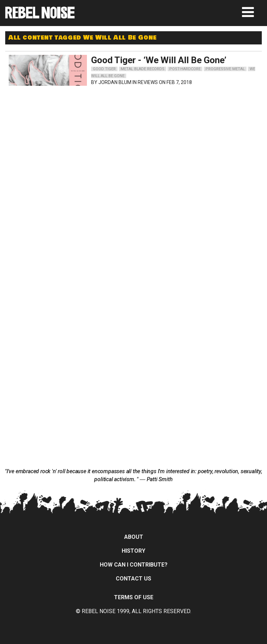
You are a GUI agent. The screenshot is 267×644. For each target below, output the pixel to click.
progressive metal (225, 69)
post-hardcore (185, 69)
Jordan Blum (115, 82)
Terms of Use (134, 597)
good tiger (104, 69)
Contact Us (133, 579)
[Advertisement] (71, 133)
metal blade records (143, 69)
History (133, 551)
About (134, 537)
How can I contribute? (134, 565)
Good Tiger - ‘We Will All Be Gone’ (159, 60)
